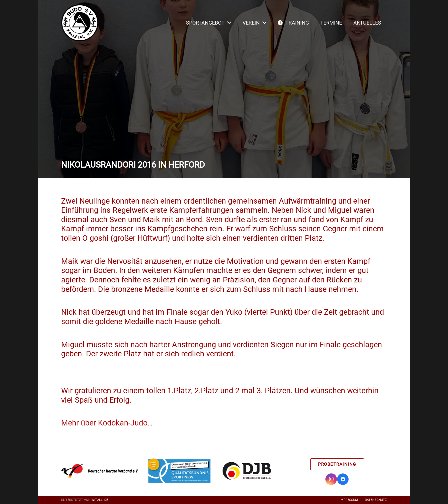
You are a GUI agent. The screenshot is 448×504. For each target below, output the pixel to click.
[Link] (80, 23)
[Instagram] (331, 479)
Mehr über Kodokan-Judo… (107, 423)
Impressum (349, 500)
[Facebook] (343, 479)
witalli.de (100, 500)
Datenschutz (376, 500)
